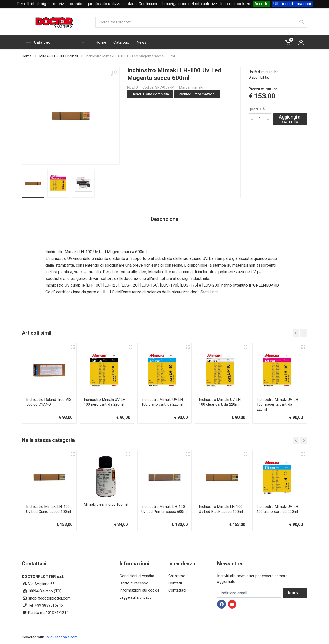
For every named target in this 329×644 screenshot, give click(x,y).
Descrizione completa (150, 94)
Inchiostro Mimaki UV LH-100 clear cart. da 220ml (221, 402)
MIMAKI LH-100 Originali (59, 56)
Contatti (175, 583)
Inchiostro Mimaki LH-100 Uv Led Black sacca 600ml (221, 509)
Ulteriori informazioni (292, 4)
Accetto (261, 4)
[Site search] (196, 22)
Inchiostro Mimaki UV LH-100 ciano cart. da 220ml (163, 402)
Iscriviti (295, 593)
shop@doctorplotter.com (49, 598)
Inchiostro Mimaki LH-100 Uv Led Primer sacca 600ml (164, 509)
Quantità (257, 109)
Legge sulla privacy (135, 597)
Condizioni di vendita (137, 576)
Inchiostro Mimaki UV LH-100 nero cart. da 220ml (105, 402)
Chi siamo (177, 576)
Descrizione (165, 219)
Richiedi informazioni (197, 94)
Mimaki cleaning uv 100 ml (106, 504)
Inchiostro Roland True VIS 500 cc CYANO (49, 402)
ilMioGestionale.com (61, 637)
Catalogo (55, 42)
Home (27, 56)
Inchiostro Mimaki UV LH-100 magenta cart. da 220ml (278, 404)
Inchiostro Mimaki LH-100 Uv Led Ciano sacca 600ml (49, 509)
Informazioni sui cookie (139, 590)
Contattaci (177, 590)
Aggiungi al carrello (290, 119)
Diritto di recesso (134, 583)
